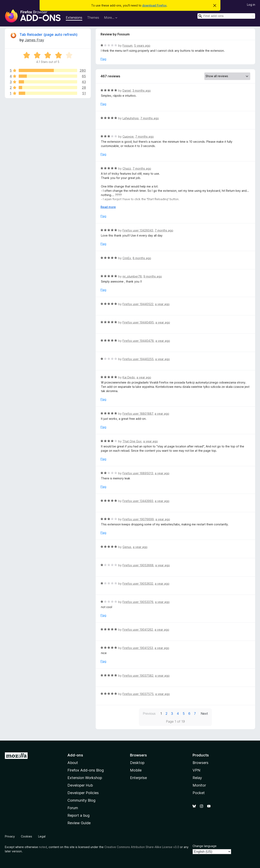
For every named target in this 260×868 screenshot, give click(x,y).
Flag (103, 59)
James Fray (34, 40)
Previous (149, 713)
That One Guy (132, 441)
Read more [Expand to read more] (108, 207)
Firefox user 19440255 (138, 359)
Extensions (74, 18)
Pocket (199, 793)
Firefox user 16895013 (138, 473)
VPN (196, 770)
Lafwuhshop (131, 118)
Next (204, 713)
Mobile (136, 770)
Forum (73, 808)
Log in (251, 5)
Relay (197, 778)
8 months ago (142, 258)
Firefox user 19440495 (138, 322)
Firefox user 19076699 (138, 519)
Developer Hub (80, 785)
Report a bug (79, 815)
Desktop (137, 763)
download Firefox (154, 5)
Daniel (127, 90)
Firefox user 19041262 (138, 630)
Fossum (127, 45)
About (73, 763)
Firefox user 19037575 (138, 694)
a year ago (162, 304)
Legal (42, 836)
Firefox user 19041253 (138, 648)
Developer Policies (83, 793)
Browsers (200, 763)
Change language (205, 846)
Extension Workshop (85, 778)
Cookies (27, 836)
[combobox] (226, 16)
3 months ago (142, 90)
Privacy (10, 836)
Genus (127, 547)
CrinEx (127, 258)
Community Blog (81, 800)
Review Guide (79, 823)
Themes (93, 18)
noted (43, 847)
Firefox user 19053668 (138, 565)
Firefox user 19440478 (138, 341)
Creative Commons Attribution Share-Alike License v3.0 (142, 847)
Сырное (128, 136)
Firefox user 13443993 (138, 501)
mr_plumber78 (132, 276)
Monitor (199, 785)
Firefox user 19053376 (138, 602)
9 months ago (153, 276)
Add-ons (75, 755)
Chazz (127, 168)
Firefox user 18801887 (138, 414)
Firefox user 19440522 (138, 304)
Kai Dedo (129, 377)
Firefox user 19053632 (138, 584)
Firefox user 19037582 (138, 676)
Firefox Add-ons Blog (86, 770)
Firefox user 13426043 (138, 230)
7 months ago (150, 118)
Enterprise (138, 778)
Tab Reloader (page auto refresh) (49, 35)
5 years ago (142, 45)
